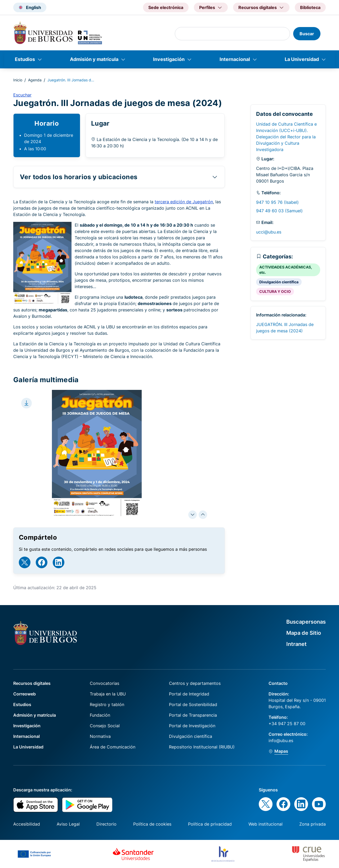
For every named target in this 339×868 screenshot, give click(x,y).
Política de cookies (152, 824)
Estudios (25, 59)
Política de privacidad (210, 824)
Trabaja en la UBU (108, 694)
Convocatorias (104, 683)
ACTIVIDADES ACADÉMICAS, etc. (286, 270)
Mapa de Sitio (304, 633)
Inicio (18, 80)
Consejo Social (105, 726)
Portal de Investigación (192, 726)
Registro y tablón (107, 704)
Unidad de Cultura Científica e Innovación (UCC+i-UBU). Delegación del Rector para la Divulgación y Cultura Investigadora (286, 137)
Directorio (106, 824)
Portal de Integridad (189, 694)
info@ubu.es (281, 741)
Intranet (296, 644)
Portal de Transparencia (193, 715)
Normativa (100, 736)
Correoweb (24, 694)
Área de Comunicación (113, 747)
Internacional (235, 59)
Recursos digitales (32, 683)
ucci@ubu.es (269, 232)
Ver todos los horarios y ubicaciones (79, 177)
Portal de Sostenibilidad (193, 704)
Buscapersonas (306, 622)
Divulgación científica (279, 282)
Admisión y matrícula (94, 59)
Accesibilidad (27, 824)
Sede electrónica (166, 7)
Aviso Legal (68, 824)
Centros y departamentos (195, 683)
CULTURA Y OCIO (275, 291)
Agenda (35, 80)
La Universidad (302, 59)
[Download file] (26, 403)
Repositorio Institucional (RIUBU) (202, 747)
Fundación (100, 715)
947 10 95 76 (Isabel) (277, 202)
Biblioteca (310, 7)
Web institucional (266, 824)
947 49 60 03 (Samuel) (279, 211)
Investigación (169, 59)
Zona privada (313, 824)
